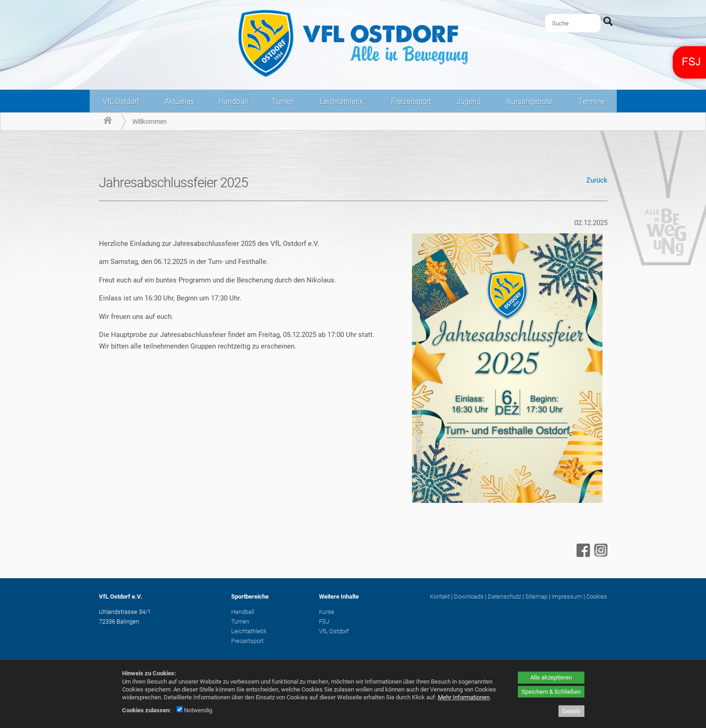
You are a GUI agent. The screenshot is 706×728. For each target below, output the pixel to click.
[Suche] (573, 23)
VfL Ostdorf (121, 101)
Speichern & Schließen (551, 692)
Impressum (567, 596)
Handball (233, 101)
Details (571, 711)
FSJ (324, 621)
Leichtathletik (342, 101)
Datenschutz (504, 596)
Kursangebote (529, 101)
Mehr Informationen (464, 697)
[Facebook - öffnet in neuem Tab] (582, 555)
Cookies (597, 596)
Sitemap (536, 596)
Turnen (283, 101)
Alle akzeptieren (551, 677)
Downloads (469, 596)
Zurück (597, 180)
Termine (592, 101)
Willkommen (150, 122)
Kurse (327, 612)
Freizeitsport (411, 101)
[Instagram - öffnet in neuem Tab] (600, 555)
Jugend (469, 101)
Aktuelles (179, 101)
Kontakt (440, 596)
